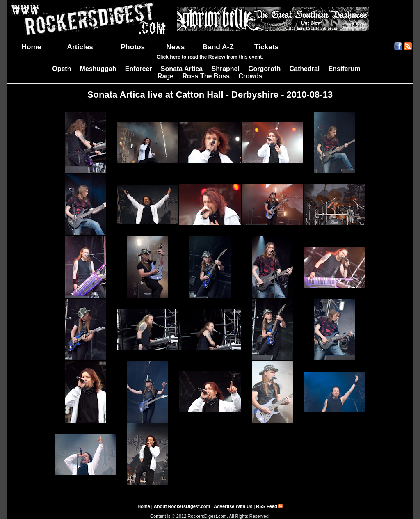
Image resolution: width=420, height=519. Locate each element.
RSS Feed (269, 506)
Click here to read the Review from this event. (210, 57)
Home (31, 47)
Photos (133, 47)
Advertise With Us (233, 506)
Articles (80, 47)
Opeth (62, 69)
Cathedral (304, 69)
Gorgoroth (264, 69)
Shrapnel (225, 69)
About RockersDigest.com (182, 506)
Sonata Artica (182, 69)
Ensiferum (344, 69)
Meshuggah (98, 69)
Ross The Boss (206, 76)
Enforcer (139, 69)
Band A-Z (218, 47)
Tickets (266, 47)
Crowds (250, 76)
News (175, 47)
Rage (165, 76)
